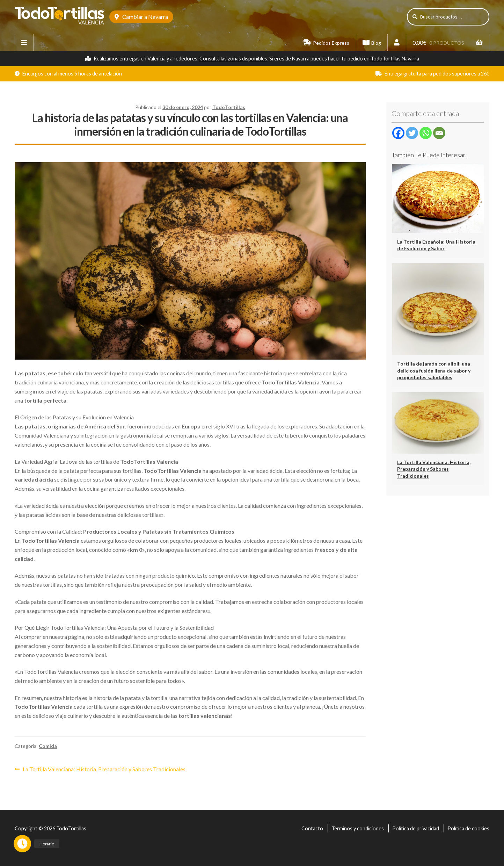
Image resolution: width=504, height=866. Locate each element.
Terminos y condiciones (358, 828)
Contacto (312, 828)
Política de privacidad (416, 828)
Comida (48, 746)
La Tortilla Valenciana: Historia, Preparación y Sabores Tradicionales (104, 768)
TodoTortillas (229, 107)
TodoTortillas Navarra (395, 59)
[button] (23, 843)
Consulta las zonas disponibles (233, 59)
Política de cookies (468, 828)
